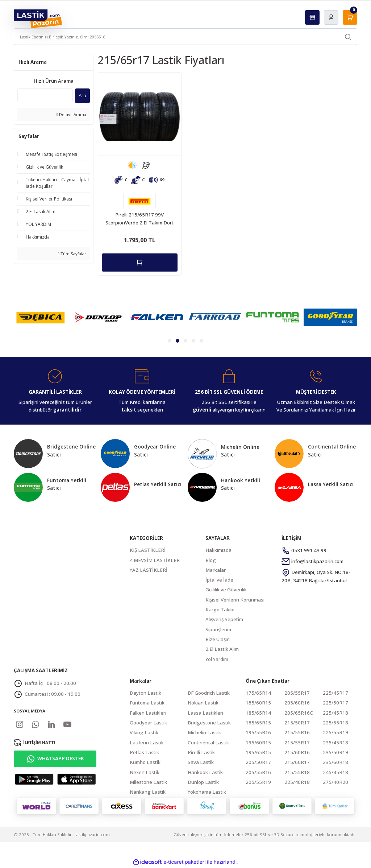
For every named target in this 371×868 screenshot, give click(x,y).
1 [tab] (170, 342)
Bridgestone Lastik (209, 723)
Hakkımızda (218, 551)
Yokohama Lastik (207, 793)
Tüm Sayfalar (72, 254)
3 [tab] (185, 342)
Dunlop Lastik (203, 783)
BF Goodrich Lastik (209, 694)
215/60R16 (297, 753)
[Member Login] (331, 17)
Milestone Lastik (148, 783)
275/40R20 (335, 783)
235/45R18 (335, 743)
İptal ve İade (219, 580)
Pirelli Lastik (201, 753)
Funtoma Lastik (147, 703)
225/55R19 (335, 733)
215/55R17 (297, 743)
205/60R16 (297, 703)
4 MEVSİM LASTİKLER (155, 561)
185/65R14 (258, 714)
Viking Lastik (144, 733)
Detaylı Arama (71, 114)
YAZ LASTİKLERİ (149, 571)
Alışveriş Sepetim (224, 620)
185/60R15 (258, 703)
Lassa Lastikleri (205, 714)
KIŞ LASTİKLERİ (148, 551)
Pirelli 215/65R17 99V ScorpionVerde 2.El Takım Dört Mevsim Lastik (139, 219)
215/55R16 (297, 733)
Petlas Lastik (144, 753)
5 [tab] (201, 342)
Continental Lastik (208, 743)
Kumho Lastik (145, 763)
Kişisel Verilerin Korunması (235, 600)
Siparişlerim (218, 630)
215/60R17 (297, 763)
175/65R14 (258, 694)
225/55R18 (335, 723)
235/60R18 (335, 763)
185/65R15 (258, 723)
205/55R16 (258, 773)
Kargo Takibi (220, 610)
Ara (82, 95)
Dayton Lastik (145, 694)
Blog (211, 561)
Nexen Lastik (145, 773)
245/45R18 (335, 773)
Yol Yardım (217, 660)
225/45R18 (335, 714)
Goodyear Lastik (148, 723)
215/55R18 (297, 773)
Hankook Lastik (205, 773)
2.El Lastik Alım (222, 650)
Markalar (216, 571)
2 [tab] (178, 342)
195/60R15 (258, 743)
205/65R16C (299, 714)
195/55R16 (258, 733)
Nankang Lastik (148, 793)
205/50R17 (258, 763)
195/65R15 (258, 753)
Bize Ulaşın (218, 640)
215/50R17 (297, 723)
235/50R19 (335, 753)
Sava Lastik (201, 763)
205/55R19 (258, 783)
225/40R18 (297, 783)
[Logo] (38, 18)
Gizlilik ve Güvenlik (226, 590)
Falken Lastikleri (148, 714)
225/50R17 (335, 703)
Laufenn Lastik (147, 743)
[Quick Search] (45, 95)
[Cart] (350, 17)
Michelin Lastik (204, 733)
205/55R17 (297, 694)
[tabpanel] (41, 318)
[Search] (185, 37)
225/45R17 (335, 694)
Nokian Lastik (203, 703)
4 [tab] (193, 342)
